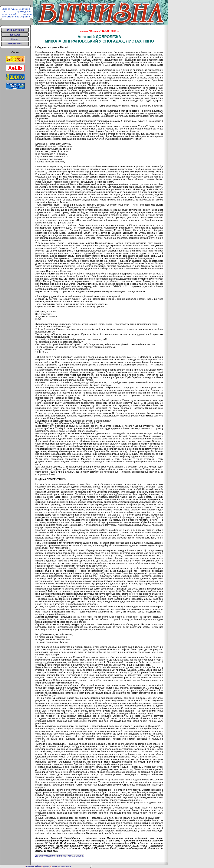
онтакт (53, 866)
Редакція (15, 34)
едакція (45, 866)
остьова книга (65, 866)
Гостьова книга (15, 44)
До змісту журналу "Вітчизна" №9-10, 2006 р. (60, 856)
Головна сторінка (15, 30)
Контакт (15, 39)
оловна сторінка (33, 866)
